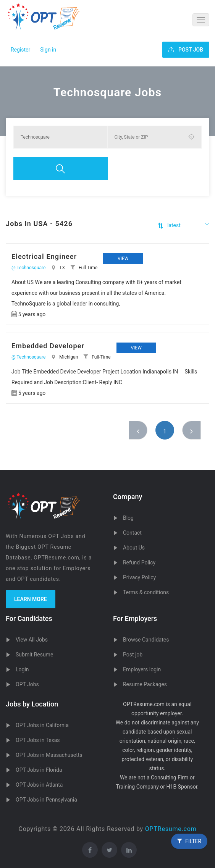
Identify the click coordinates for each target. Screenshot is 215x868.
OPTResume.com (171, 829)
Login (22, 669)
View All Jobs (32, 640)
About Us (134, 548)
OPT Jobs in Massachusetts (49, 755)
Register (20, 50)
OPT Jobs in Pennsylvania (46, 800)
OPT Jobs (27, 684)
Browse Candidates (146, 640)
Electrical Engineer (44, 256)
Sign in (48, 50)
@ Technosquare (28, 268)
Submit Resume (34, 655)
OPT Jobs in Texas (38, 740)
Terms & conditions (146, 592)
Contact (132, 533)
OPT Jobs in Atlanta (39, 785)
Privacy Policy (139, 577)
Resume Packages (145, 684)
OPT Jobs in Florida (39, 770)
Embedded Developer (48, 346)
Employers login (142, 669)
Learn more (31, 599)
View (123, 259)
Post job (133, 655)
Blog (128, 518)
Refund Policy (139, 563)
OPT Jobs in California (42, 725)
